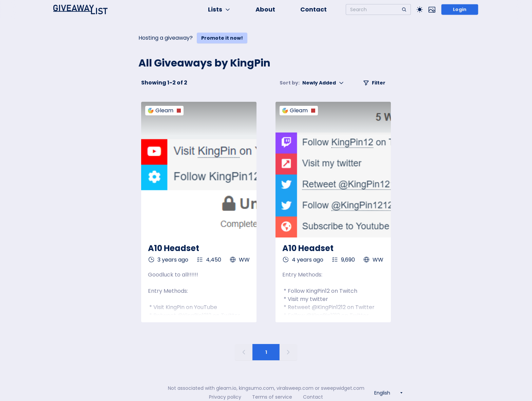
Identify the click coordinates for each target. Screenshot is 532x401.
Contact (313, 9)
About (265, 9)
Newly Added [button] (312, 83)
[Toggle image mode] (432, 9)
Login (460, 9)
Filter (374, 83)
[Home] (80, 9)
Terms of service (272, 397)
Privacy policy (225, 397)
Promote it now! (222, 38)
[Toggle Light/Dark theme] (420, 9)
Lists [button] (219, 9)
